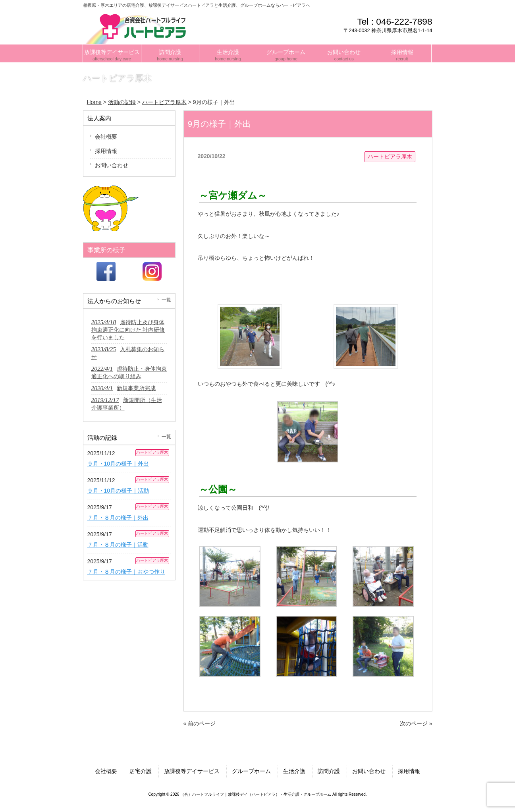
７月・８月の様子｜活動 (118, 545)
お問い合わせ (112, 165)
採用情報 (106, 151)
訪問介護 (329, 771)
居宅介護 (141, 771)
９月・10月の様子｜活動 (118, 491)
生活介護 (294, 771)
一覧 (166, 300)
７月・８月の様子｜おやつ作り (126, 572)
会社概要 (106, 137)
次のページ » (416, 723)
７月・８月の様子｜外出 (118, 518)
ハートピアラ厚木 (390, 157)
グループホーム (251, 771)
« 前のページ (200, 723)
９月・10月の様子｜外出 (118, 464)
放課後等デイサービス (192, 771)
